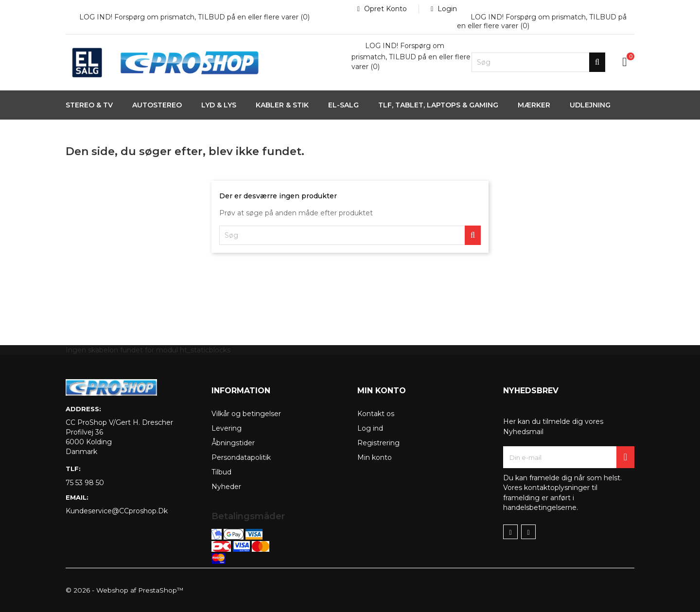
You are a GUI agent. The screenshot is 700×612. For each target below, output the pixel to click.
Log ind (370, 428)
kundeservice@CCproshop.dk (117, 511)
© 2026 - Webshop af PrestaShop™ (126, 590)
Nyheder (226, 487)
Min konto (375, 457)
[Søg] (538, 62)
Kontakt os (376, 414)
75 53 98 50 (85, 483)
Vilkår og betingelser (246, 414)
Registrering (378, 443)
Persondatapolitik (241, 457)
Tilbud (221, 472)
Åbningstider (233, 443)
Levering (227, 428)
